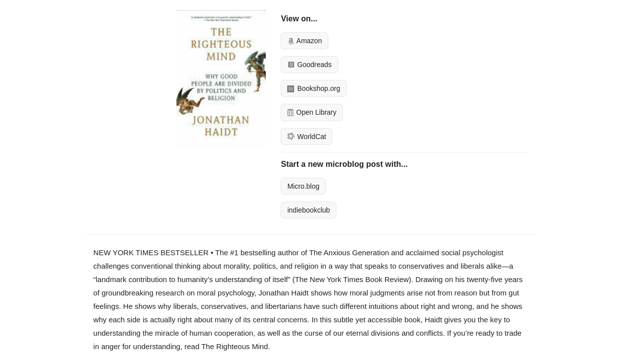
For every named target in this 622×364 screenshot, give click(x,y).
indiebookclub (309, 210)
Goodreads (309, 65)
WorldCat (307, 137)
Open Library (312, 112)
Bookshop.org (313, 88)
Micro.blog (303, 186)
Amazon (304, 41)
